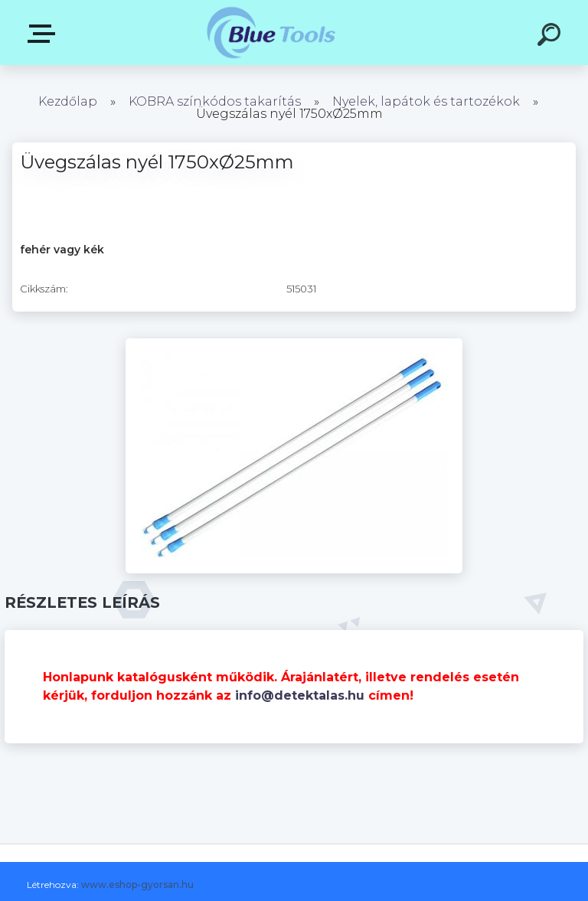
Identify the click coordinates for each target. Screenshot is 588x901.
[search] (551, 37)
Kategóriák (44, 34)
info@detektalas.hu (300, 695)
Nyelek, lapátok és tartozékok (426, 101)
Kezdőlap (68, 101)
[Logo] (271, 33)
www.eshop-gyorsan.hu (137, 885)
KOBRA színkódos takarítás (215, 101)
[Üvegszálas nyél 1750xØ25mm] (294, 344)
